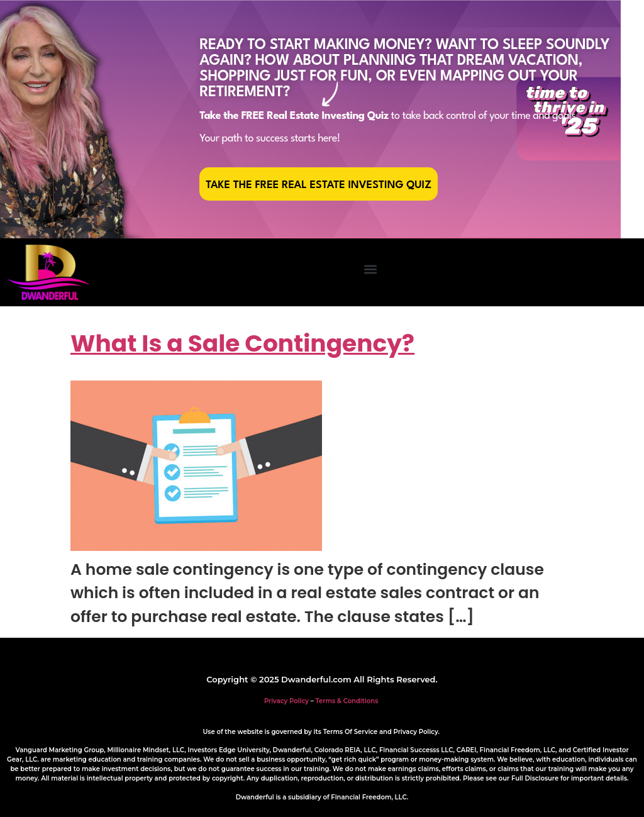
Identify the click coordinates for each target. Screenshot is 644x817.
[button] (370, 270)
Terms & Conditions (347, 701)
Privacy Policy (286, 701)
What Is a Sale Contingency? (242, 343)
